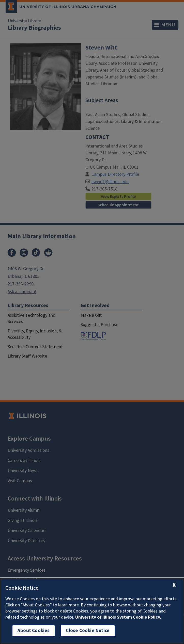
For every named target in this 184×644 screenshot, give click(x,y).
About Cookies (34, 631)
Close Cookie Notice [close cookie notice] (88, 631)
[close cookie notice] (174, 585)
